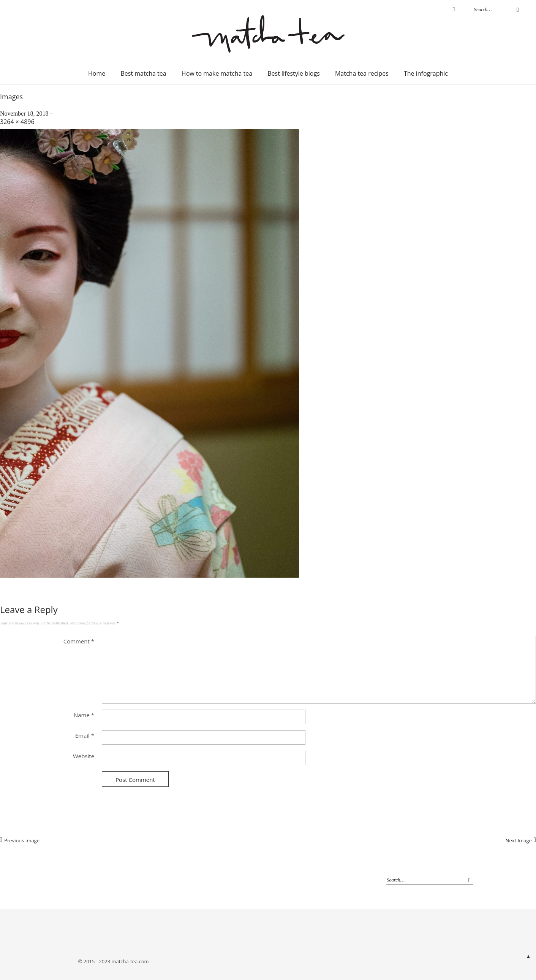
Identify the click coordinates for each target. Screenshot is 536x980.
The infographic (426, 73)
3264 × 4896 (17, 122)
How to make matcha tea (217, 73)
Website (84, 756)
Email (85, 735)
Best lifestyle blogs (294, 73)
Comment (79, 641)
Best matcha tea (143, 73)
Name (84, 715)
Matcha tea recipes (362, 73)
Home (97, 73)
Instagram (454, 10)
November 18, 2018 (24, 114)
